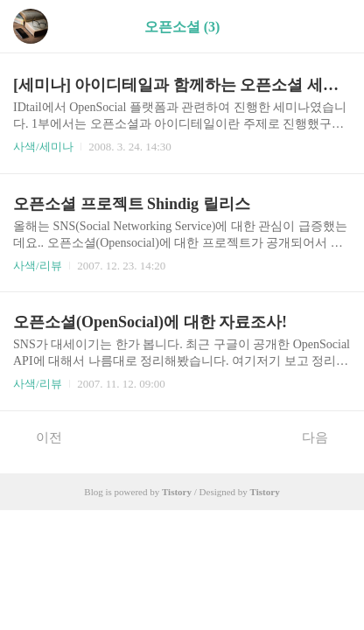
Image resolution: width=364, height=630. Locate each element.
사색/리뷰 (38, 266)
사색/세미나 (43, 147)
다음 (324, 437)
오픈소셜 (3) (182, 27)
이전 (40, 437)
